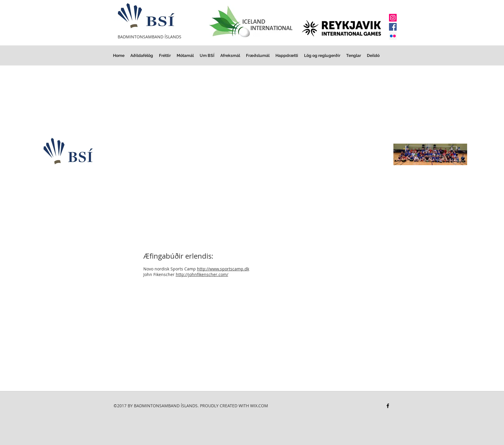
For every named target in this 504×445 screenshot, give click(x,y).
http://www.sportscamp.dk (223, 269)
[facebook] (388, 406)
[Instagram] (393, 18)
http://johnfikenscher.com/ (202, 274)
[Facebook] (393, 27)
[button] (322, 56)
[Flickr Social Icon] (393, 36)
